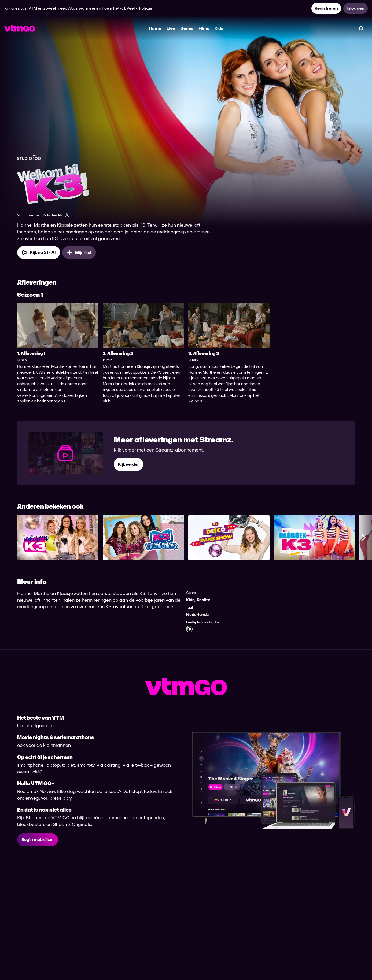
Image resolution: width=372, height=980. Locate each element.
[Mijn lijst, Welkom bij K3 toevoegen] (79, 252)
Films (204, 28)
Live (171, 28)
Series (187, 28)
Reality (203, 600)
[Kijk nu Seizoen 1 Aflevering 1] (39, 252)
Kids (219, 28)
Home (155, 28)
